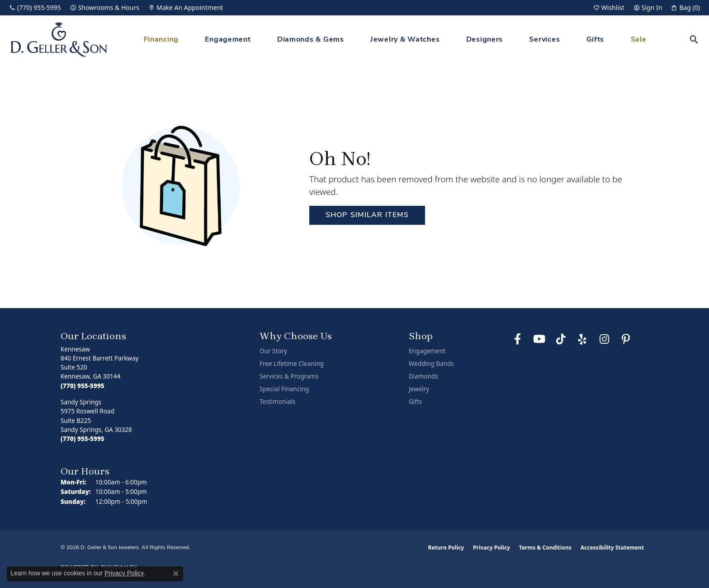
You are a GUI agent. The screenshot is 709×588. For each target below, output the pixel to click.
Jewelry (419, 389)
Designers (484, 40)
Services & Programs (289, 376)
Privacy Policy (492, 548)
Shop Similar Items (367, 215)
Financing (161, 40)
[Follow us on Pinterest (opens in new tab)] (626, 339)
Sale (639, 40)
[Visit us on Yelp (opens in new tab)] (582, 339)
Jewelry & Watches (405, 40)
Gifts (596, 40)
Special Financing (284, 389)
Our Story (273, 351)
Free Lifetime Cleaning (292, 364)
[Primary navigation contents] (395, 40)
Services (544, 40)
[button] (609, 8)
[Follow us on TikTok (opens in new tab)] (561, 339)
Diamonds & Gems (311, 40)
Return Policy (446, 548)
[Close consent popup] (176, 574)
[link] (35, 8)
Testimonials (277, 402)
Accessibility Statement (612, 548)
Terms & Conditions (545, 548)
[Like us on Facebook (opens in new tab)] (517, 339)
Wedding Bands (431, 364)
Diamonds (423, 376)
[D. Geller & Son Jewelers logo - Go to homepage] (59, 40)
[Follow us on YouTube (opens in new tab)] (539, 339)
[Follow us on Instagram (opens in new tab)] (604, 339)
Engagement (228, 40)
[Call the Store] (83, 386)
